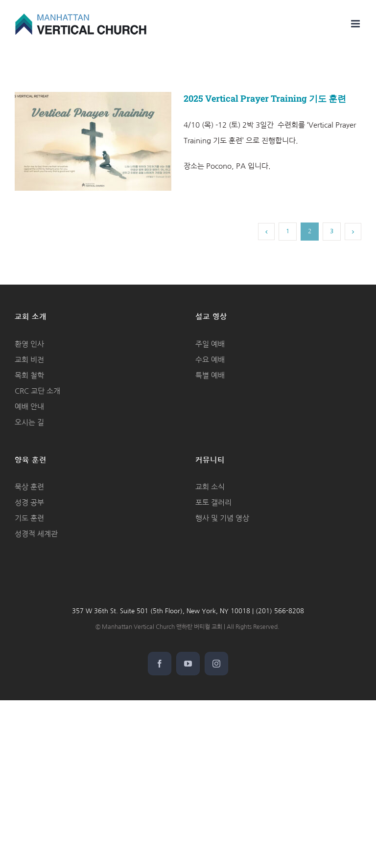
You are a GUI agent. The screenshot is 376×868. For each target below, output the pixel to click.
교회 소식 (210, 487)
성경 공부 (29, 502)
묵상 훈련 (29, 487)
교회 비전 (29, 360)
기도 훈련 (29, 518)
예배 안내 (29, 407)
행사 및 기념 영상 (222, 518)
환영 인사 (29, 344)
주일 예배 (210, 344)
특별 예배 (210, 375)
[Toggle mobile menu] (356, 24)
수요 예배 (210, 360)
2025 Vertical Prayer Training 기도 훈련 (265, 98)
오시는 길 (29, 422)
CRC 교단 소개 (37, 391)
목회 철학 (29, 375)
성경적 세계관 (36, 534)
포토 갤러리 (213, 502)
